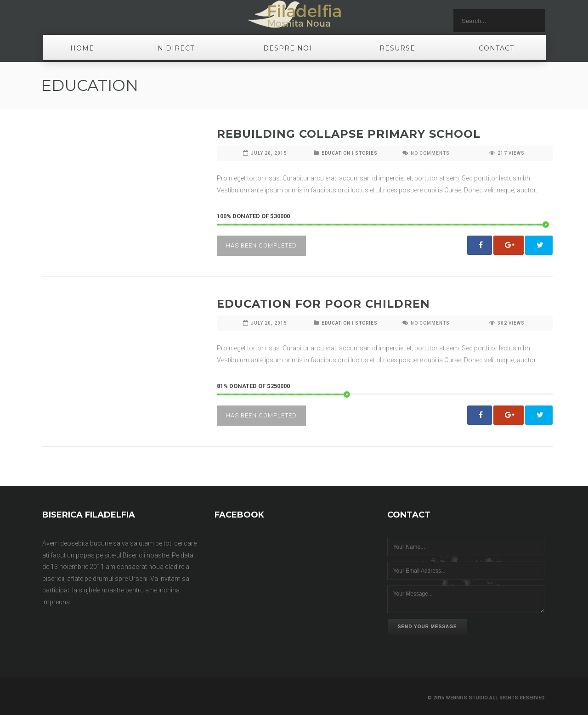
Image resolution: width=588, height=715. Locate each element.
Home (82, 48)
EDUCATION (336, 153)
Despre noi (288, 48)
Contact (496, 48)
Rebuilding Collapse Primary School (349, 134)
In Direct (175, 48)
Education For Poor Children (323, 304)
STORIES (366, 153)
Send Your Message (427, 627)
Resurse (397, 48)
